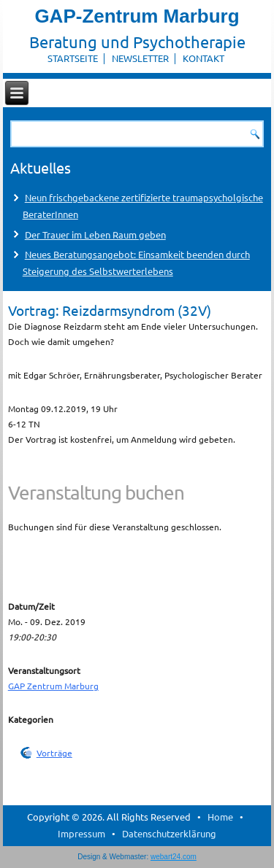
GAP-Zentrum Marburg (137, 16)
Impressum (81, 833)
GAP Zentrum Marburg (53, 686)
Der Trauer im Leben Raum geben (95, 235)
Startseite (73, 58)
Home (220, 817)
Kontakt (203, 58)
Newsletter (140, 58)
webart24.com (174, 857)
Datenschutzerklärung (169, 833)
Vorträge (54, 753)
